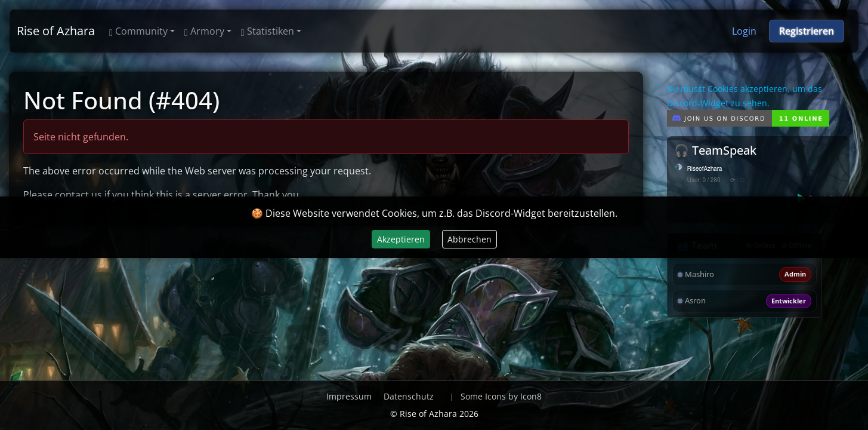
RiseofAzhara (705, 169)
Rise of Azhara (56, 31)
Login (744, 31)
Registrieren (807, 31)
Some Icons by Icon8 (501, 396)
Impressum (349, 396)
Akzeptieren (401, 239)
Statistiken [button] (268, 31)
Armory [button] (204, 31)
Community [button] (138, 31)
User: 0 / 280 (704, 180)
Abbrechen (469, 239)
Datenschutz (409, 396)
